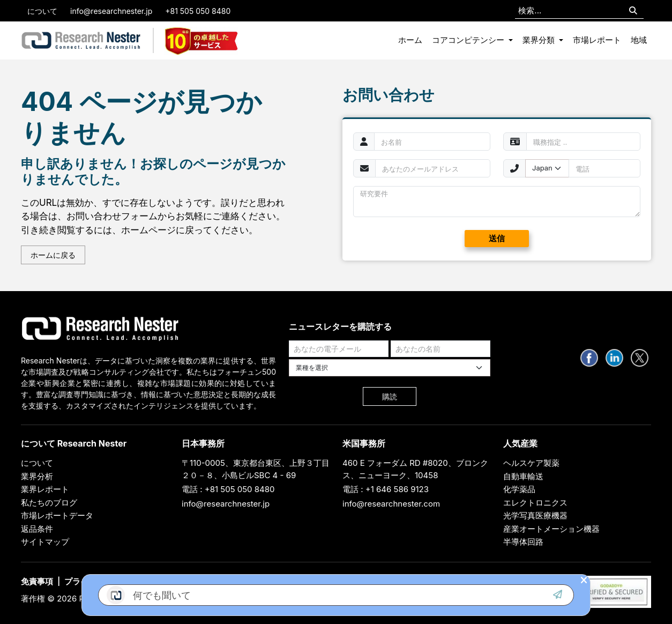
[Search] (633, 11)
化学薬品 (519, 489)
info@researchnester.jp (111, 11)
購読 (390, 396)
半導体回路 (523, 542)
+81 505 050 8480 (198, 11)
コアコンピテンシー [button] (469, 40)
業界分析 (37, 476)
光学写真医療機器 (535, 515)
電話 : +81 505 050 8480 (228, 489)
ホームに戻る (53, 255)
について (42, 11)
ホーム (410, 40)
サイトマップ (45, 542)
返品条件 (37, 529)
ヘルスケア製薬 (531, 463)
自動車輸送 (523, 476)
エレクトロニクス (535, 503)
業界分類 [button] (540, 40)
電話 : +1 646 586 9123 (386, 489)
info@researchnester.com (391, 504)
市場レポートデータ (57, 515)
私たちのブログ (49, 503)
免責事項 (37, 581)
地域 (639, 40)
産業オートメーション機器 (551, 529)
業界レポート (45, 489)
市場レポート (597, 40)
